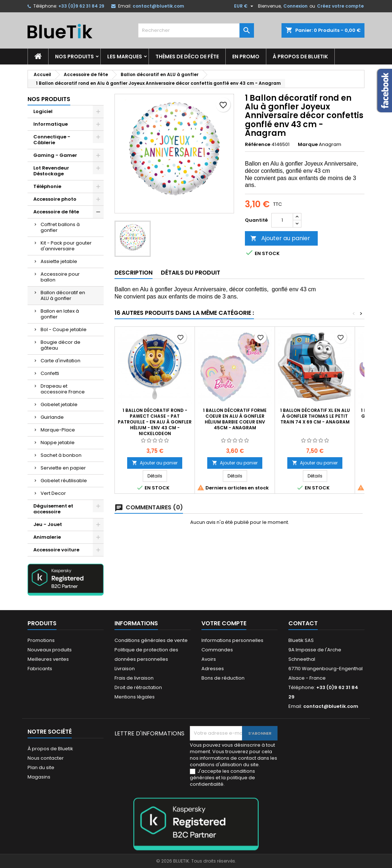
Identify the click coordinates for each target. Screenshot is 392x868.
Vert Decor (53, 493)
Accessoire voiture (56, 550)
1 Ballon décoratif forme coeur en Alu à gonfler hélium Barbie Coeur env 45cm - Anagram (235, 419)
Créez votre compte (340, 6)
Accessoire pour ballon (60, 277)
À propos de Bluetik (300, 57)
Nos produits (74, 57)
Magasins (39, 777)
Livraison (125, 669)
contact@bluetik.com (158, 6)
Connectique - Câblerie (52, 140)
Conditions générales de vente (151, 640)
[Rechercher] (196, 30)
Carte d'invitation (61, 361)
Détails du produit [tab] (191, 273)
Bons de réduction (223, 678)
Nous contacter (46, 758)
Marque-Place (58, 430)
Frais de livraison (134, 678)
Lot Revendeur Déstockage (51, 171)
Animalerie (47, 537)
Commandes (217, 650)
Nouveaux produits (50, 650)
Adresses (213, 669)
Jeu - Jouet (48, 524)
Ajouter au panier (280, 238)
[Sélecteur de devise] (245, 6)
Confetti (50, 373)
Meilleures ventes (48, 659)
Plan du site (41, 767)
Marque (308, 145)
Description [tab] (134, 273)
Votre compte (224, 623)
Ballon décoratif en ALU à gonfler (63, 295)
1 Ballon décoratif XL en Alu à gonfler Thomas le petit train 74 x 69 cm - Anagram (315, 416)
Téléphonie (47, 186)
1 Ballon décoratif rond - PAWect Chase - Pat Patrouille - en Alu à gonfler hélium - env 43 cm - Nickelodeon (155, 422)
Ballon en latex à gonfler (60, 314)
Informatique (51, 124)
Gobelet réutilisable (64, 481)
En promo (246, 57)
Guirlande (52, 417)
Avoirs (209, 659)
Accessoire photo (55, 199)
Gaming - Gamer (55, 155)
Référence (258, 145)
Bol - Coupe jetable (64, 329)
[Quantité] (282, 220)
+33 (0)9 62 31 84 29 (81, 6)
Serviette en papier (63, 468)
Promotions (41, 640)
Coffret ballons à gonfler (60, 227)
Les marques (125, 57)
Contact (303, 623)
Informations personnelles (232, 640)
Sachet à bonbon (61, 455)
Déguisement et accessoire (53, 509)
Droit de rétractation (138, 687)
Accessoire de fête (56, 212)
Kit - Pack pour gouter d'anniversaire (66, 246)
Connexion (295, 6)
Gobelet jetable (59, 404)
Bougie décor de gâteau (61, 345)
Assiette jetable (59, 261)
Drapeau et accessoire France (63, 389)
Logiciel (43, 111)
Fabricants (40, 669)
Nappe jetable (58, 443)
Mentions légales (135, 697)
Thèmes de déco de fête (187, 57)
